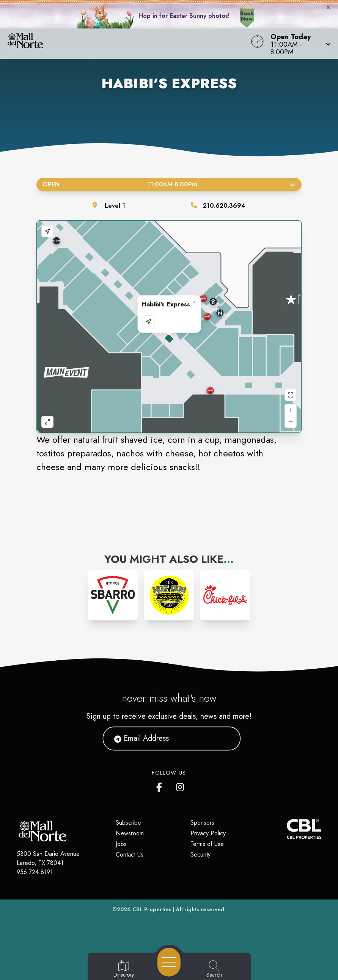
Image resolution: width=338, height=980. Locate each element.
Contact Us (130, 855)
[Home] (128, 44)
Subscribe (128, 823)
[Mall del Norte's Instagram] (181, 786)
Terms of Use (207, 844)
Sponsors (202, 823)
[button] (298, 44)
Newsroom (130, 833)
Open (169, 184)
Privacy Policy (208, 833)
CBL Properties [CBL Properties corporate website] (152, 909)
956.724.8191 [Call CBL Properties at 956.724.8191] (35, 872)
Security (200, 855)
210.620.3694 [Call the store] (224, 206)
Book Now (247, 16)
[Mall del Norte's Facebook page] (161, 786)
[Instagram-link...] (113, 595)
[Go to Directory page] (124, 969)
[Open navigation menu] (169, 962)
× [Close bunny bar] (328, 7)
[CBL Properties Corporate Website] (287, 829)
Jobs (121, 844)
